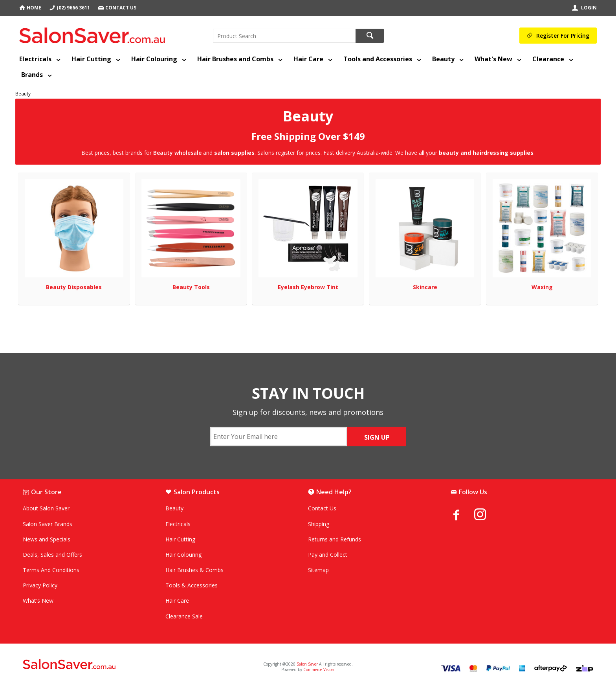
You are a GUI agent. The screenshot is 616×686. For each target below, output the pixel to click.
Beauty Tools (191, 287)
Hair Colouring (154, 59)
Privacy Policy (40, 585)
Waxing (542, 287)
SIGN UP (377, 437)
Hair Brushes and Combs (235, 59)
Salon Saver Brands (48, 524)
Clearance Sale (184, 616)
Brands (32, 75)
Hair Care (308, 59)
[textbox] (284, 36)
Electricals (35, 59)
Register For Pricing (563, 36)
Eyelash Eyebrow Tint (308, 287)
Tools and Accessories (378, 59)
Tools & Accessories (192, 585)
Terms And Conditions (51, 570)
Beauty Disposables (74, 287)
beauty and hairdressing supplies (486, 153)
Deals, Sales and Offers (52, 555)
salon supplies (234, 153)
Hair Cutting (91, 59)
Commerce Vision (319, 669)
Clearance (548, 59)
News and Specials (47, 539)
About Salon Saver (46, 508)
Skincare (425, 287)
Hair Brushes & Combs (194, 570)
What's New (493, 59)
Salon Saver (307, 664)
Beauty (443, 59)
